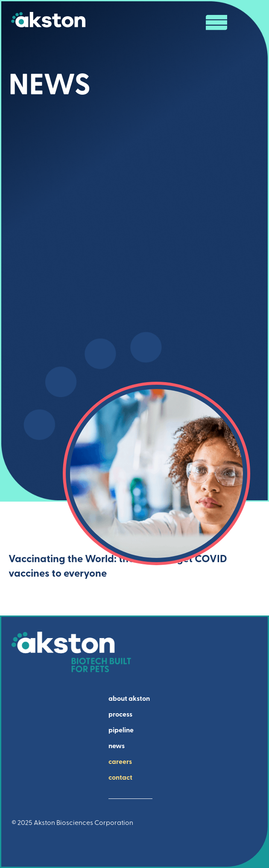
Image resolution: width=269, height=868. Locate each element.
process (120, 715)
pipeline (121, 731)
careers (120, 762)
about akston (129, 699)
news (117, 746)
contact (120, 778)
